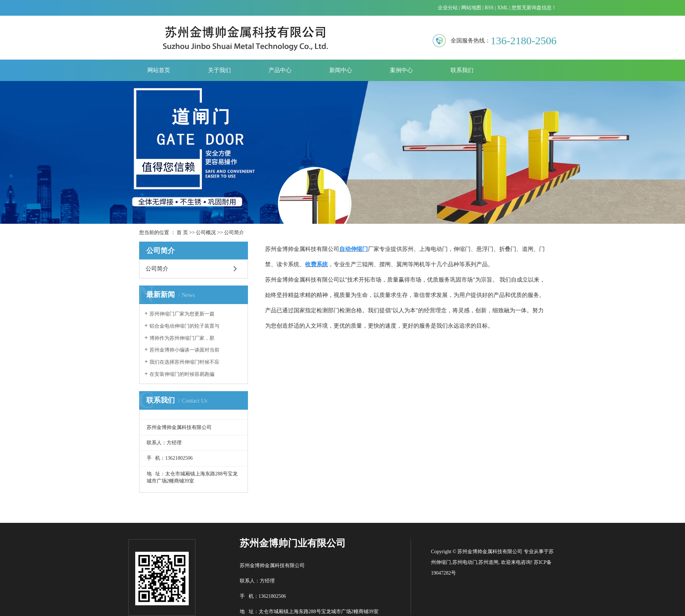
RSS (489, 8)
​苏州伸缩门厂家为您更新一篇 (182, 314)
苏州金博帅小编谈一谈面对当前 (184, 350)
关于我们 (219, 70)
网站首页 (159, 70)
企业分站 (448, 8)
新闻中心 (341, 70)
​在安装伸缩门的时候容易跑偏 (182, 374)
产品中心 (280, 70)
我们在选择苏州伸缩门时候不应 (184, 362)
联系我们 (462, 70)
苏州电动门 (465, 562)
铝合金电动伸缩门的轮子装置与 (184, 326)
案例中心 (401, 70)
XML (503, 8)
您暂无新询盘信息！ (534, 8)
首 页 (182, 233)
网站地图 (471, 8)
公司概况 (206, 233)
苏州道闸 (488, 562)
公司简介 (157, 269)
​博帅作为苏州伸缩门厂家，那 (182, 338)
